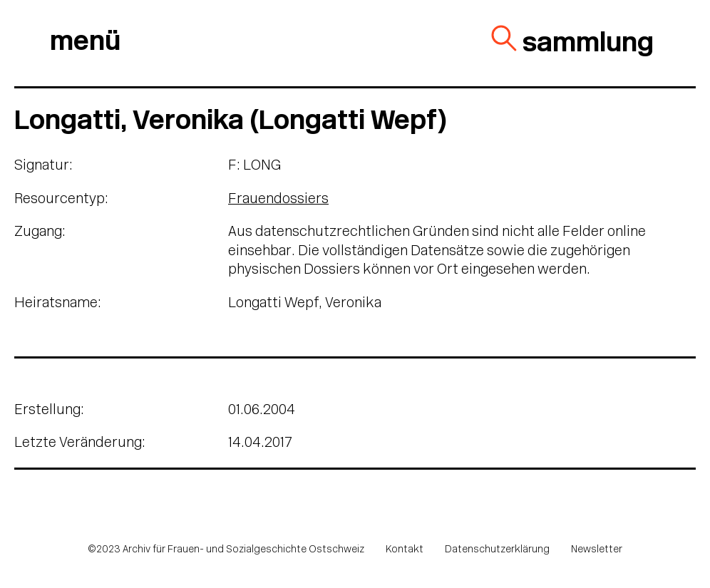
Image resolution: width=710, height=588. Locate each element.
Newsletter (597, 550)
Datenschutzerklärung (497, 550)
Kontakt (405, 550)
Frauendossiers (278, 200)
